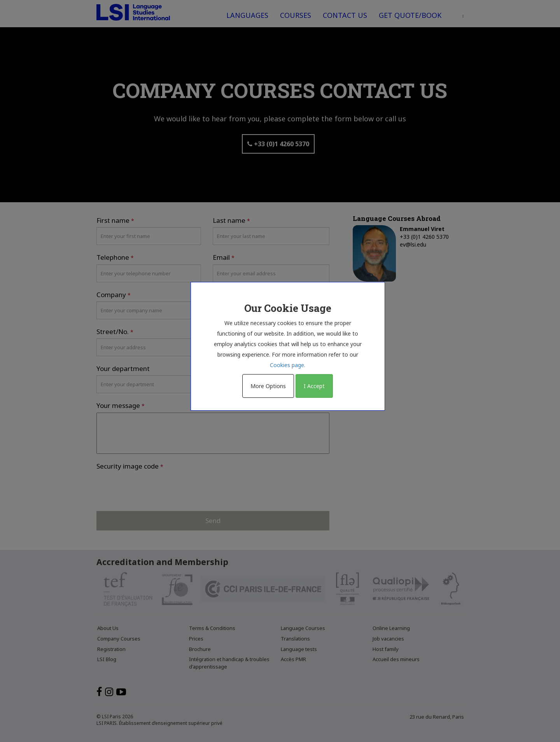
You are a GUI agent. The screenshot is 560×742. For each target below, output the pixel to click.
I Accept (314, 386)
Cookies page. (288, 365)
